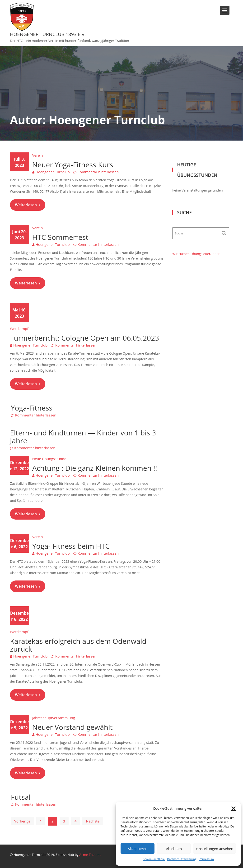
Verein (38, 155)
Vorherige (22, 821)
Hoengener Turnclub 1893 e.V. (48, 34)
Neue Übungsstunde (49, 459)
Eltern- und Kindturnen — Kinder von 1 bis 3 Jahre (83, 437)
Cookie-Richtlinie (154, 859)
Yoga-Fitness (32, 408)
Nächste (93, 821)
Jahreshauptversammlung (54, 718)
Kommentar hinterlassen (98, 172)
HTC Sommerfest (60, 237)
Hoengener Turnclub (53, 172)
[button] (234, 808)
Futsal (21, 797)
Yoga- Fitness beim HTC (71, 546)
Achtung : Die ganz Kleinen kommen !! (95, 468)
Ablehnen (174, 849)
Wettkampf (19, 329)
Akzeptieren (138, 849)
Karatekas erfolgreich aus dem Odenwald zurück (78, 645)
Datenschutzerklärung (182, 859)
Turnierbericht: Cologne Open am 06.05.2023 (84, 338)
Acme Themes (90, 855)
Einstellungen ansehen (215, 849)
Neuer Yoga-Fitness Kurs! (74, 165)
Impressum (206, 859)
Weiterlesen (26, 205)
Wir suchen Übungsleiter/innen (196, 254)
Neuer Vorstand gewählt (72, 727)
